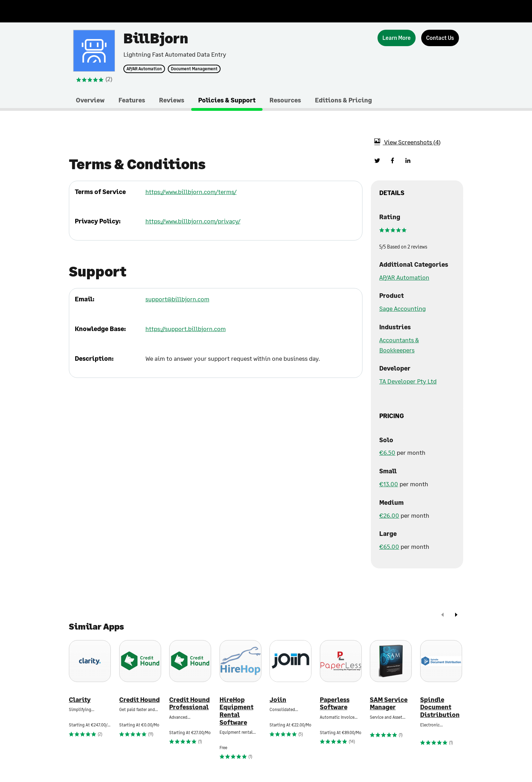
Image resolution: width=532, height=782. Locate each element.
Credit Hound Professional (189, 704)
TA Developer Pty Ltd (408, 381)
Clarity (80, 700)
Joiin (278, 700)
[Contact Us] (440, 38)
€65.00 (389, 546)
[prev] (443, 615)
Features (132, 100)
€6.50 (387, 452)
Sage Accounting (402, 308)
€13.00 (389, 484)
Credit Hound (139, 700)
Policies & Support (227, 100)
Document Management (194, 69)
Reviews (172, 100)
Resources (285, 100)
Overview (90, 100)
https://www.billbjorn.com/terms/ (191, 192)
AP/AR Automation (144, 69)
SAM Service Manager (389, 704)
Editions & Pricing (343, 100)
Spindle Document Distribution (440, 707)
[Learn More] (397, 38)
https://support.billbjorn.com (186, 329)
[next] (456, 615)
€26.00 (389, 515)
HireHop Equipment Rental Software (236, 711)
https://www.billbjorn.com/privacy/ (193, 221)
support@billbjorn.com (177, 299)
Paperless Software (335, 704)
